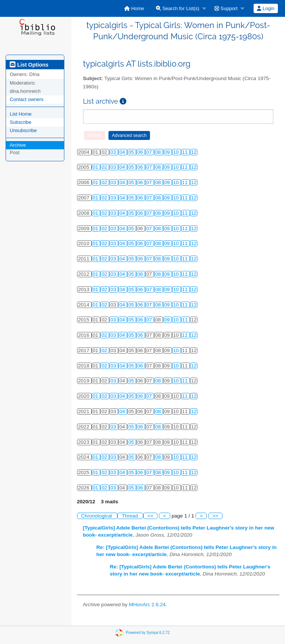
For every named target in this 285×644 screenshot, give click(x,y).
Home (134, 8)
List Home (21, 114)
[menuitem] (134, 8)
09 (168, 152)
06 (141, 152)
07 (150, 152)
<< (150, 516)
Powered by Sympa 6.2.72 (148, 633)
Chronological (97, 516)
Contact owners (27, 99)
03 (114, 152)
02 (105, 167)
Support (226, 8)
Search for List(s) (178, 8)
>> (215, 516)
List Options (29, 65)
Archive (18, 145)
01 (96, 167)
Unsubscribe (23, 130)
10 (177, 152)
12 (194, 152)
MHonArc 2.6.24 (147, 605)
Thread (130, 516)
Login (266, 8)
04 (123, 152)
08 (159, 152)
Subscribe (21, 122)
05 (132, 152)
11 (186, 152)
